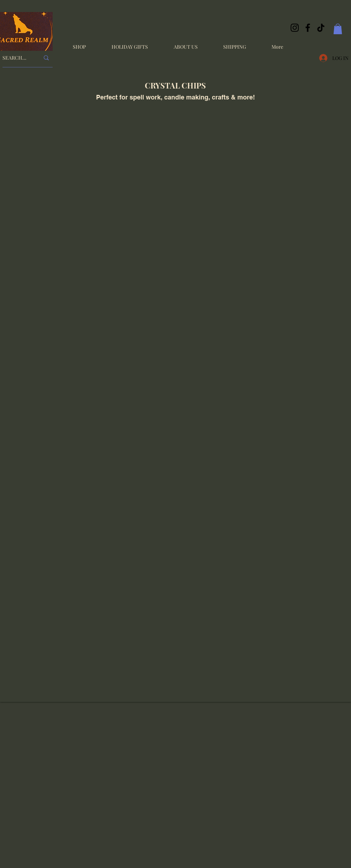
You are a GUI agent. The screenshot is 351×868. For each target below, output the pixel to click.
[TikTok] (321, 28)
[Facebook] (308, 28)
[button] (338, 29)
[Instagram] (295, 28)
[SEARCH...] (16, 58)
